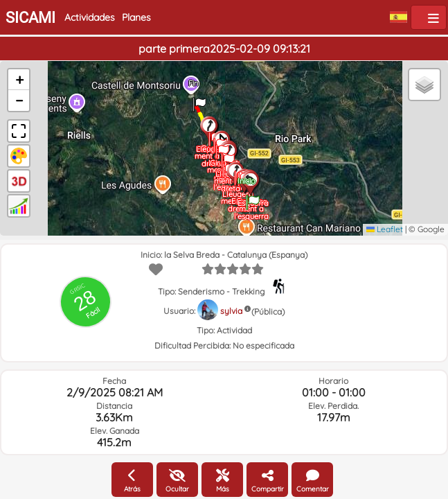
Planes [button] (136, 17)
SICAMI (30, 18)
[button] (253, 198)
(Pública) (268, 312)
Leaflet (385, 229)
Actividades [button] (90, 17)
